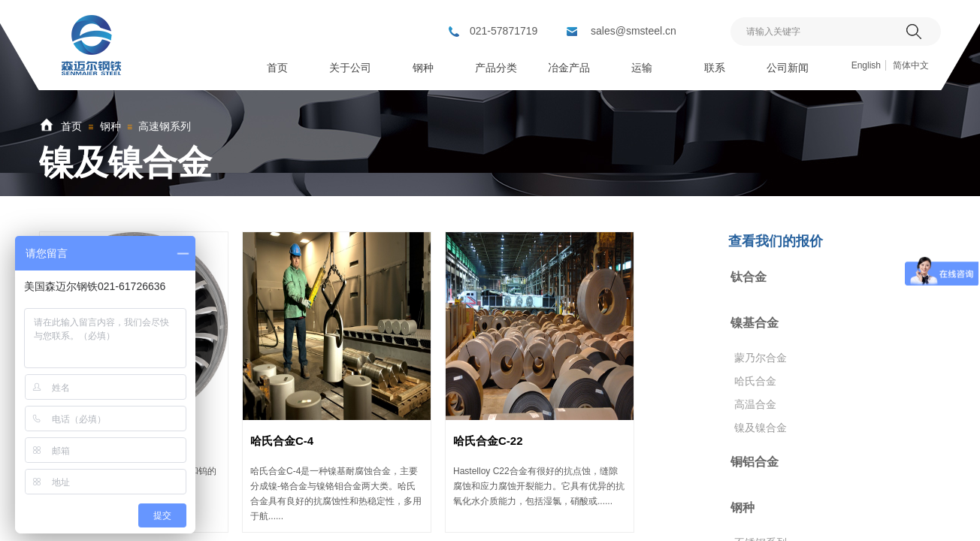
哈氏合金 (755, 381)
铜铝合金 (755, 462)
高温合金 (755, 404)
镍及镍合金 (761, 428)
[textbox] (817, 32)
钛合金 (749, 277)
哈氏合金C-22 (488, 441)
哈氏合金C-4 (282, 441)
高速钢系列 (165, 126)
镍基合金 (755, 323)
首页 (71, 126)
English (866, 65)
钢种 (110, 126)
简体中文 (911, 65)
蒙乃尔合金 (761, 358)
